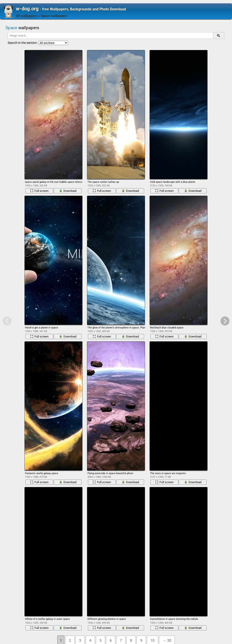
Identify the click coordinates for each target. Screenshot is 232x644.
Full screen (39, 191)
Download (68, 191)
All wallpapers (27, 16)
